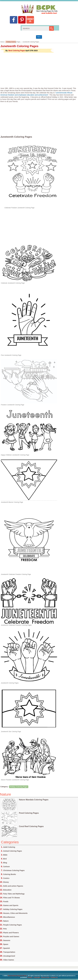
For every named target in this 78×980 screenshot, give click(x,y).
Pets (5, 929)
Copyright (37, 977)
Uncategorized (9, 956)
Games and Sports (11, 905)
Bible (5, 855)
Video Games (9, 960)
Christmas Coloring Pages (14, 870)
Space (6, 944)
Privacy (30, 977)
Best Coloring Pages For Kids (17, 976)
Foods (6, 902)
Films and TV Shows (11, 898)
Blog (5, 863)
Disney (6, 882)
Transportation (9, 952)
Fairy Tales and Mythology (14, 894)
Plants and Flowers (11, 933)
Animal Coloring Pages (13, 851)
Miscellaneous (9, 917)
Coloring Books (10, 874)
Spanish (6, 948)
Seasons (7, 940)
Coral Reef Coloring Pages (31, 826)
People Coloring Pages (12, 925)
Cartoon (6, 867)
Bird (5, 859)
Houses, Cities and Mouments (15, 913)
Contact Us (54, 977)
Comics (6, 878)
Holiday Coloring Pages (13, 42)
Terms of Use (45, 977)
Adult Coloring (9, 847)
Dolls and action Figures (13, 886)
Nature (6, 921)
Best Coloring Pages (17, 51)
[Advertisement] (39, 70)
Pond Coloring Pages (29, 813)
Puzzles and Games (11, 937)
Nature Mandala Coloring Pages (34, 800)
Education (7, 890)
